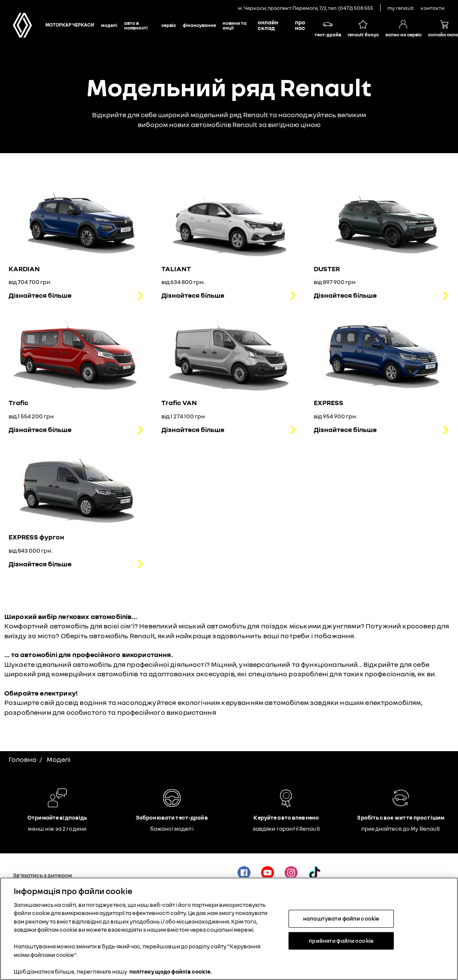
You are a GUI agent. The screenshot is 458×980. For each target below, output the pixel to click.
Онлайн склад (268, 25)
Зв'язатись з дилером (42, 875)
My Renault (401, 8)
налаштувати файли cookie (341, 921)
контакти (433, 8)
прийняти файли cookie (341, 943)
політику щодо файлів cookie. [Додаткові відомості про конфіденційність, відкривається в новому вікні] (171, 974)
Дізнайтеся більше (40, 295)
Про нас (300, 25)
